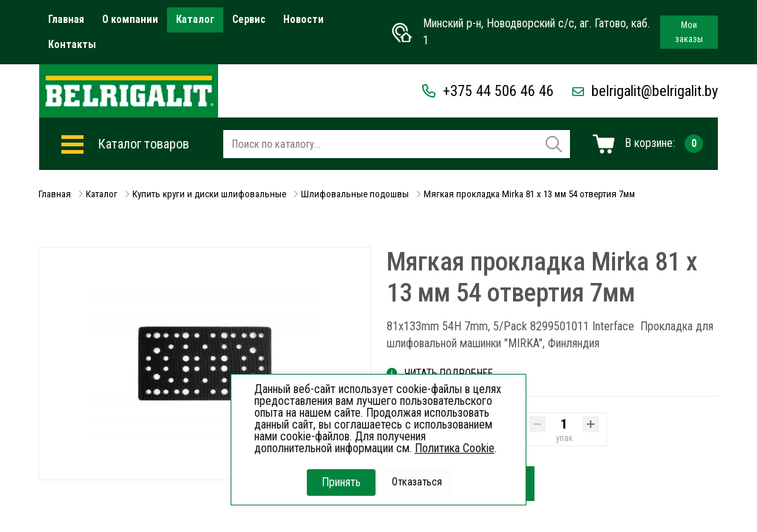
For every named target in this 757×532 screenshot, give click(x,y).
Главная (66, 19)
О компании (130, 19)
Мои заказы (689, 32)
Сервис (249, 19)
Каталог (195, 19)
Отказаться (417, 482)
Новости (303, 19)
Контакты (72, 44)
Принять (341, 482)
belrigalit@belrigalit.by (645, 91)
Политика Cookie (455, 448)
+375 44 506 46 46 (488, 91)
